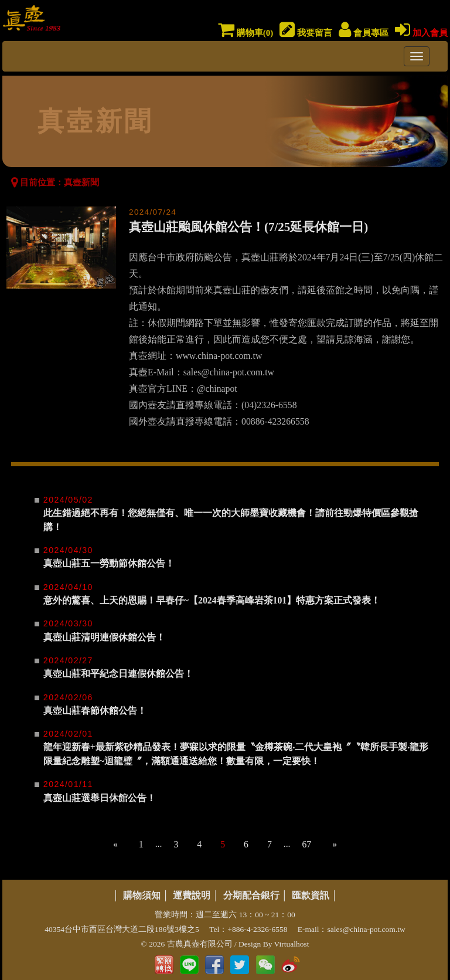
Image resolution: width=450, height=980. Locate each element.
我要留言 (306, 33)
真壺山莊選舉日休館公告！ (100, 798)
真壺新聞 (81, 182)
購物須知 (142, 895)
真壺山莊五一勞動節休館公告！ (109, 563)
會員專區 (364, 33)
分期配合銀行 (251, 895)
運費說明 (192, 895)
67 (306, 844)
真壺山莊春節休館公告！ (95, 711)
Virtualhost (292, 944)
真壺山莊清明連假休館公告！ (104, 637)
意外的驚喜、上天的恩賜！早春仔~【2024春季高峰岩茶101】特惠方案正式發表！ (212, 600)
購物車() (246, 33)
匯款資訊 (311, 895)
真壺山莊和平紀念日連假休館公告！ (118, 674)
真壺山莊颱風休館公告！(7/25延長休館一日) (248, 227)
